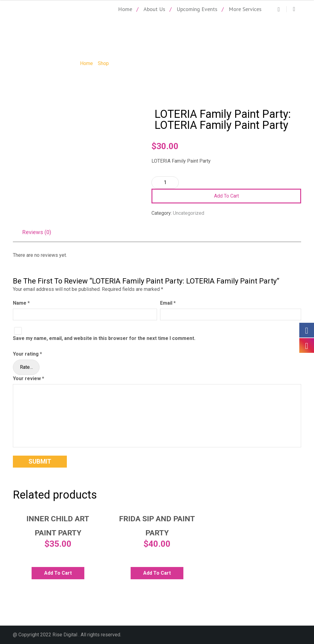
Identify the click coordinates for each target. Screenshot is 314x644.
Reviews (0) (37, 232)
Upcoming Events (197, 9)
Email (168, 303)
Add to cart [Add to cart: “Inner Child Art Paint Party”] (58, 573)
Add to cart (226, 196)
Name (21, 303)
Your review (29, 378)
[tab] (40, 233)
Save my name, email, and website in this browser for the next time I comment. (104, 338)
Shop (103, 63)
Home (125, 9)
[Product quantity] (165, 183)
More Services (245, 9)
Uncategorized (189, 213)
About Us (154, 9)
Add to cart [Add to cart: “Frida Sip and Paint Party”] (157, 573)
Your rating (27, 354)
